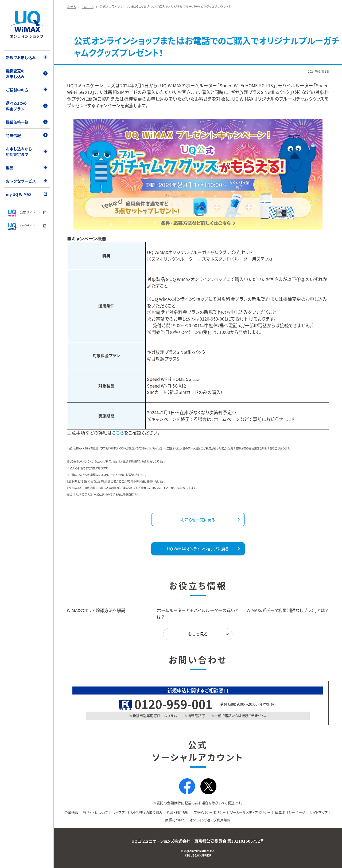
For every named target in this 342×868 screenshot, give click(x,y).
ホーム (72, 7)
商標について (175, 820)
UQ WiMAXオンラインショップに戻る (198, 549)
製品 (10, 168)
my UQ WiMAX (19, 194)
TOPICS (88, 7)
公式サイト (21, 213)
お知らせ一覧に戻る (198, 520)
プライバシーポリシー (210, 812)
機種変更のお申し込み (15, 74)
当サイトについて (95, 812)
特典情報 (13, 135)
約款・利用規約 (178, 812)
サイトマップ (319, 812)
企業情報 (71, 812)
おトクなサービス (21, 181)
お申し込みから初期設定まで (19, 151)
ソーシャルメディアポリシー (250, 812)
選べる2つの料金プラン (16, 106)
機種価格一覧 (17, 122)
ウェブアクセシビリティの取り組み (137, 812)
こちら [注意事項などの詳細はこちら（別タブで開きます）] (118, 433)
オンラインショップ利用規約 (210, 820)
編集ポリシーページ (290, 812)
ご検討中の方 (17, 90)
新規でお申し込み (21, 57)
